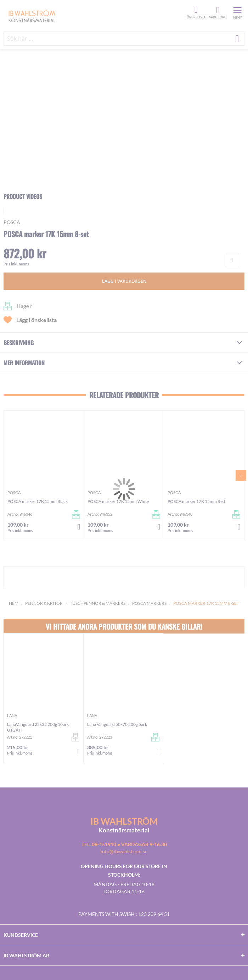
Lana (12, 715)
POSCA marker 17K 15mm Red (196, 501)
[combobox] (124, 39)
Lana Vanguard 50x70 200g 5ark (117, 724)
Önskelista (195, 10)
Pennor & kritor (44, 603)
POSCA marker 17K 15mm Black (38, 501)
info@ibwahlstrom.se (124, 851)
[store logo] (94, 16)
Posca (12, 222)
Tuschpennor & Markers (98, 603)
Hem (14, 603)
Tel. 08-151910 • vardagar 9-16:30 (124, 844)
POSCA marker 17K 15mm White (118, 501)
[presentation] (241, 475)
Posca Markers (149, 603)
